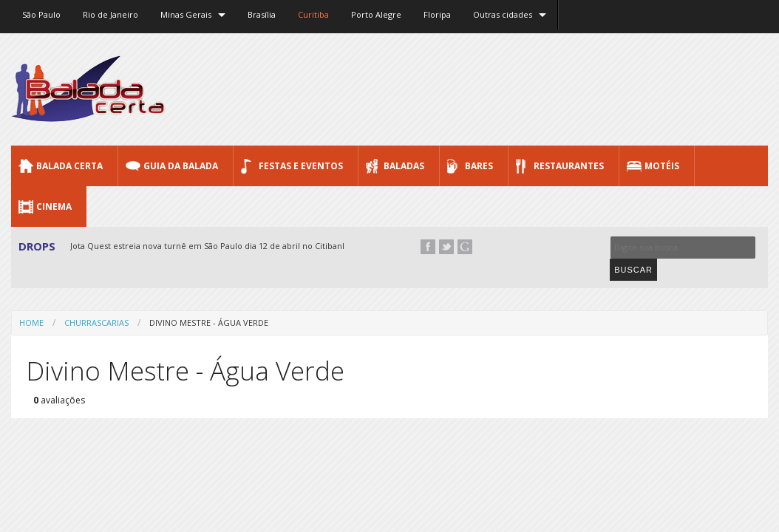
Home (31, 300)
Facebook (428, 247)
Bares (479, 166)
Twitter (446, 247)
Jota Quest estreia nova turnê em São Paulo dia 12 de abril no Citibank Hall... (220, 246)
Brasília (262, 14)
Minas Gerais (186, 14)
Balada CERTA (69, 166)
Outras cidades (503, 14)
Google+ (465, 247)
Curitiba (313, 14)
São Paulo (41, 14)
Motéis (662, 166)
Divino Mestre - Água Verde (209, 300)
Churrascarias (96, 300)
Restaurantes (569, 166)
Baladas (404, 166)
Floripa (437, 14)
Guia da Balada (181, 166)
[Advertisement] (499, 89)
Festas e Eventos (301, 166)
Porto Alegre (376, 14)
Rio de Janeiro (110, 14)
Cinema (54, 207)
